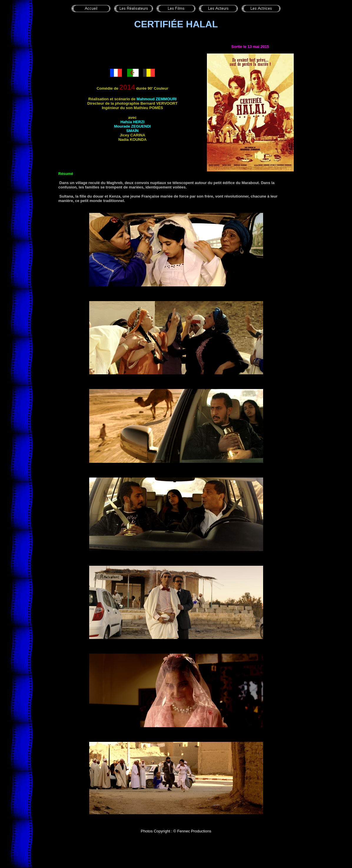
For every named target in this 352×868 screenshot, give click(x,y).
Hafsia (132, 122)
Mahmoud (157, 99)
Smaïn (132, 131)
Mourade (133, 126)
